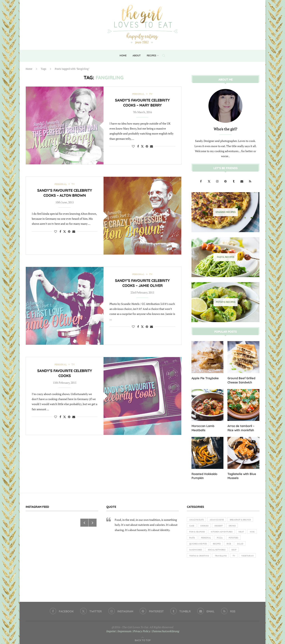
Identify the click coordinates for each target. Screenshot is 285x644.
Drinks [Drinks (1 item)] (209, 532)
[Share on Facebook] (138, 146)
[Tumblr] (234, 181)
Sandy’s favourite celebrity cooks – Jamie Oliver (142, 283)
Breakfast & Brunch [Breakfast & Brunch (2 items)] (202, 525)
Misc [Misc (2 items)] (236, 539)
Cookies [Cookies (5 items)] (237, 525)
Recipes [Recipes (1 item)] (220, 552)
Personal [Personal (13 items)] (195, 545)
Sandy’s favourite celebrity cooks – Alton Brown (65, 193)
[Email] (242, 181)
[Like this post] (133, 146)
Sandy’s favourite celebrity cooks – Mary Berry (142, 103)
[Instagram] (218, 181)
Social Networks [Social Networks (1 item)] (221, 559)
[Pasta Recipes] (225, 257)
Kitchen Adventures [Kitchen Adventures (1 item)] (202, 539)
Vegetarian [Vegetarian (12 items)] (196, 573)
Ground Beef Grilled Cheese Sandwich (241, 380)
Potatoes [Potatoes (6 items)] (226, 545)
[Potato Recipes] (225, 302)
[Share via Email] (151, 146)
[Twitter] (209, 181)
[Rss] (250, 181)
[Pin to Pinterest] (147, 146)
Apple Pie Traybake (205, 378)
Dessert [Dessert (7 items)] (194, 532)
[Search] (164, 56)
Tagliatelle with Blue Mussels (241, 475)
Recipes (151, 55)
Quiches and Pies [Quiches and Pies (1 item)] (199, 552)
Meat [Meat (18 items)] (223, 539)
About (137, 55)
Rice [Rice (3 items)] (234, 552)
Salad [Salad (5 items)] (247, 552)
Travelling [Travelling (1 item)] (226, 566)
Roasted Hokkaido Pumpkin (204, 475)
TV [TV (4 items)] (241, 566)
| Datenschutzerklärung (165, 629)
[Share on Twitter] (142, 146)
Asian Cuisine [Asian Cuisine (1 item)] (221, 518)
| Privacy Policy (141, 629)
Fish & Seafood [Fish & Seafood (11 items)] (229, 532)
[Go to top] (143, 638)
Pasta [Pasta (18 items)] (249, 539)
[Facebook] (201, 181)
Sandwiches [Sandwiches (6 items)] (197, 559)
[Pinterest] (226, 181)
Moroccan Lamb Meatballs (202, 427)
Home (123, 55)
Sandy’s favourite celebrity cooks (65, 374)
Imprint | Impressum (119, 629)
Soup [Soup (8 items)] (240, 559)
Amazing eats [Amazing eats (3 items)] (198, 518)
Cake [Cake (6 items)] (223, 525)
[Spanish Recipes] (225, 212)
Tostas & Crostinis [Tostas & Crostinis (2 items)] (201, 566)
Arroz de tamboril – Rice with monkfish (241, 427)
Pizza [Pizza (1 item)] (211, 545)
